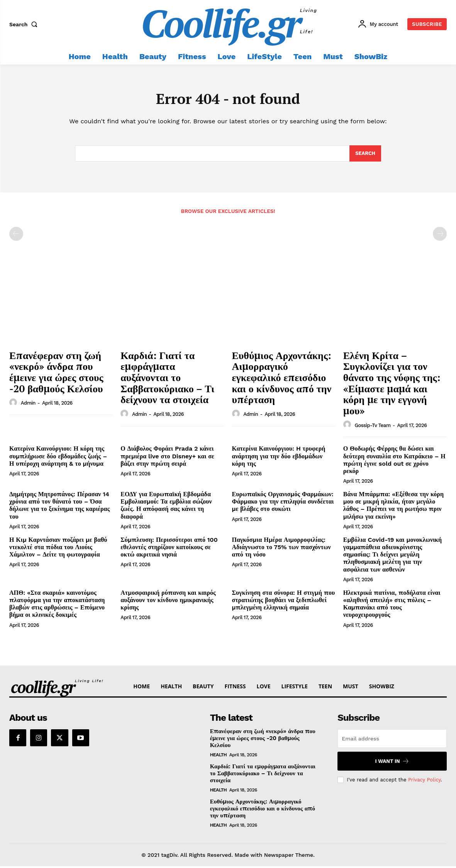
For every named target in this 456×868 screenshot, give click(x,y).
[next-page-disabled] (440, 236)
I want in (392, 763)
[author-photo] (14, 405)
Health (219, 757)
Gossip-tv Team (372, 427)
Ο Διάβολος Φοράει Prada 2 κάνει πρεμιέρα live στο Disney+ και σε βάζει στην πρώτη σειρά (167, 458)
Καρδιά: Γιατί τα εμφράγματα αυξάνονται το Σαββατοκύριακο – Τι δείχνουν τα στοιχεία (167, 379)
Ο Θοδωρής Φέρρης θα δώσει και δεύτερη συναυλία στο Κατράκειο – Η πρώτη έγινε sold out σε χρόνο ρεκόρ (394, 462)
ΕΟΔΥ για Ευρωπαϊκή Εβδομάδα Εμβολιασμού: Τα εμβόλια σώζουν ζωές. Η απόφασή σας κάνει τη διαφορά (166, 508)
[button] (25, 24)
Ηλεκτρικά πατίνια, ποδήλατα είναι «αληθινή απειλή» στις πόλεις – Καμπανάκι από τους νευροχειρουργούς (392, 606)
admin (28, 405)
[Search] (365, 155)
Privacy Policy (424, 782)
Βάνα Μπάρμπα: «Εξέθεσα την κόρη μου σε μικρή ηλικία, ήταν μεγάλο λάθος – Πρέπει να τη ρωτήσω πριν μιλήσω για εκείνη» (393, 508)
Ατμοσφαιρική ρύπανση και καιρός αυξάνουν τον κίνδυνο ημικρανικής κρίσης (168, 602)
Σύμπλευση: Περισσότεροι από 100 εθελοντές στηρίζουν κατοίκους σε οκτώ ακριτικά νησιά (169, 549)
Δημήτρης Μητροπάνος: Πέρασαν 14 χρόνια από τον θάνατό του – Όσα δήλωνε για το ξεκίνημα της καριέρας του (59, 508)
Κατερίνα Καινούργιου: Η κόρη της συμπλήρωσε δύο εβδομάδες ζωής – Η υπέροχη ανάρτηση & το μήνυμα (58, 458)
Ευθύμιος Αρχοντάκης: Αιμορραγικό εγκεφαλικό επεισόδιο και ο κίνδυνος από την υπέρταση (282, 379)
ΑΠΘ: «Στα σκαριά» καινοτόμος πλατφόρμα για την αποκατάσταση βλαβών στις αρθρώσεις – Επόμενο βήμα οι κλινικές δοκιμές (57, 606)
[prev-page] (16, 236)
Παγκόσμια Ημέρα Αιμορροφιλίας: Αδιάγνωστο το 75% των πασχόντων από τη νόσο (281, 549)
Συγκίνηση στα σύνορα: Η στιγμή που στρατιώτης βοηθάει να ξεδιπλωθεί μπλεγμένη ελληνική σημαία (284, 602)
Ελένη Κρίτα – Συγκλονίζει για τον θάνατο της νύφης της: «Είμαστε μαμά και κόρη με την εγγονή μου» (392, 385)
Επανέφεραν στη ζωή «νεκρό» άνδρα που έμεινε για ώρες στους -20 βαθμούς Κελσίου (56, 374)
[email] (392, 740)
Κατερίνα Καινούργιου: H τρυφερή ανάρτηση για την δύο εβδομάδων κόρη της (279, 458)
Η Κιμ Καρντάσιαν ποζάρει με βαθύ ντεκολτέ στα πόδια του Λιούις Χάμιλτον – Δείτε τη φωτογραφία (58, 549)
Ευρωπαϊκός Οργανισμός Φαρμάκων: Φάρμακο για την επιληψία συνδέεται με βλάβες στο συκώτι (283, 504)
